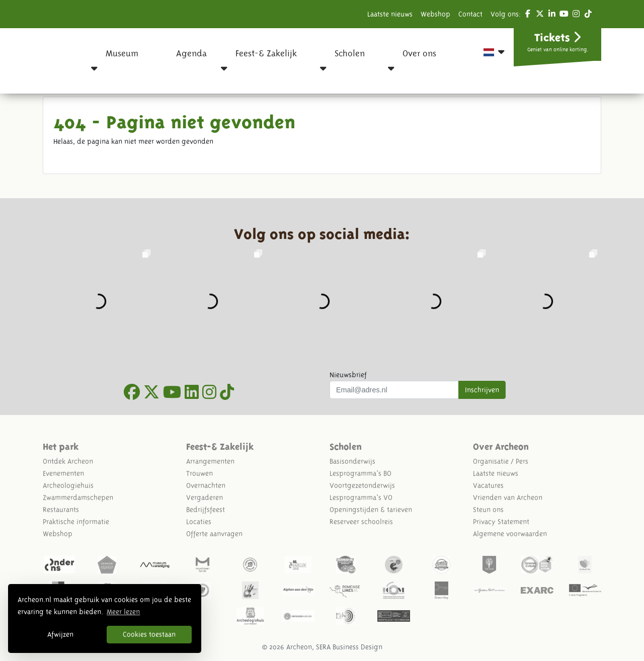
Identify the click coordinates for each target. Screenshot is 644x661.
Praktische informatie (76, 522)
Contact (470, 14)
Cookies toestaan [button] (149, 634)
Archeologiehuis (68, 485)
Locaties (199, 522)
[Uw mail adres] (394, 390)
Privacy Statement (501, 522)
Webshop (435, 14)
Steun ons (488, 510)
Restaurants (61, 510)
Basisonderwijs (352, 461)
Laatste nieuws (390, 14)
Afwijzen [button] (60, 634)
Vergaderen (205, 498)
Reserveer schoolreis (361, 522)
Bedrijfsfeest (206, 510)
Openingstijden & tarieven (371, 510)
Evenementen (63, 473)
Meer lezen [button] (123, 612)
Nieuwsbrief (348, 375)
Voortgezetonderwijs (362, 485)
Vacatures (488, 485)
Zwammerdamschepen (78, 498)
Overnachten (206, 485)
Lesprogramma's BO (360, 473)
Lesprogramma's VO (361, 498)
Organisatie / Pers (501, 461)
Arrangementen (210, 461)
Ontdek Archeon (68, 461)
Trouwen (199, 473)
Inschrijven (482, 390)
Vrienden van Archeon (508, 498)
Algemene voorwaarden (510, 534)
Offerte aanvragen (214, 534)
